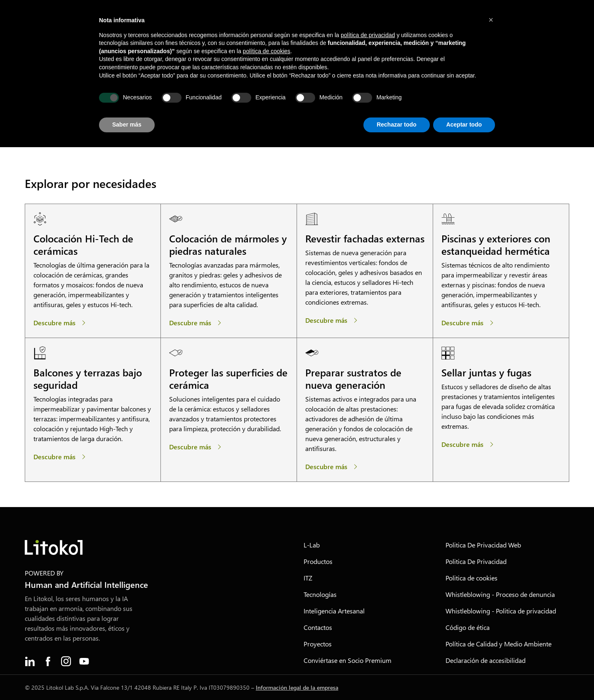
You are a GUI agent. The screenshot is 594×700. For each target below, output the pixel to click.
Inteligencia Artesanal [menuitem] (334, 611)
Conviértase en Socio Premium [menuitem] (348, 660)
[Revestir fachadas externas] (333, 320)
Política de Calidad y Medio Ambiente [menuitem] (499, 644)
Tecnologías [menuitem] (320, 594)
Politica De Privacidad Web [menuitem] (483, 545)
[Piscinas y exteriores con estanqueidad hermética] (469, 323)
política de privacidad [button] (368, 35)
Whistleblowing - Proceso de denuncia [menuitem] (500, 594)
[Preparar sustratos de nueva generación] (333, 467)
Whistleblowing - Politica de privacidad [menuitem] (501, 611)
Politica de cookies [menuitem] (471, 578)
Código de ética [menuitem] (468, 627)
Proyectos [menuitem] (318, 644)
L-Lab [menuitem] (312, 545)
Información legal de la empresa (297, 687)
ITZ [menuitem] (308, 578)
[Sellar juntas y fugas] (469, 444)
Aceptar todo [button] (464, 124)
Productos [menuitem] (318, 561)
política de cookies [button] (267, 51)
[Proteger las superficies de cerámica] (197, 447)
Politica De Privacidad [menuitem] (476, 561)
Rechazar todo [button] (396, 124)
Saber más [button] (127, 124)
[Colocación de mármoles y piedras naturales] (197, 323)
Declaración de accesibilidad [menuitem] (486, 660)
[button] (491, 20)
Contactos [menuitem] (318, 627)
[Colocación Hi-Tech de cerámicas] (61, 323)
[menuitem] (30, 661)
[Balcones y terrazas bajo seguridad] (61, 457)
